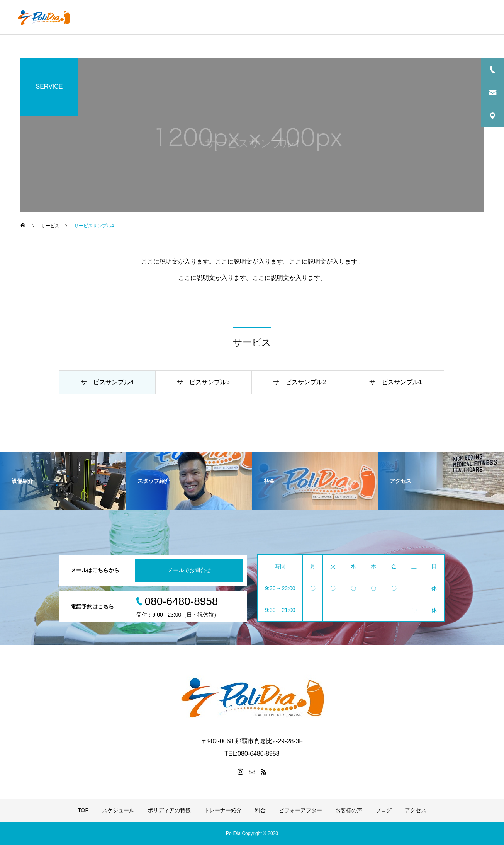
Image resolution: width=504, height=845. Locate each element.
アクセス (479, 17)
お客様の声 (410, 17)
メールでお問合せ (189, 570)
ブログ (446, 17)
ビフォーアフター (360, 17)
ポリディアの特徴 (226, 17)
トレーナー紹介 (280, 17)
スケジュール (173, 17)
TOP (137, 17)
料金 (319, 17)
